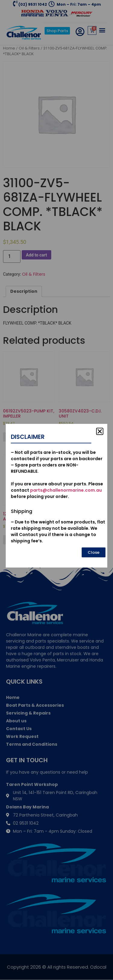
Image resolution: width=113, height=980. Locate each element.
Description (24, 291)
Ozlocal (98, 967)
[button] (102, 30)
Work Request (22, 736)
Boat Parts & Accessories (35, 705)
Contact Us (19, 729)
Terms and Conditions (32, 744)
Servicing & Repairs (28, 713)
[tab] (24, 291)
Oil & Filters (29, 48)
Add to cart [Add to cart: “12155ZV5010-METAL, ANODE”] (20, 540)
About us (16, 721)
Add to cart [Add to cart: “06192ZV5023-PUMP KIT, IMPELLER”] (20, 437)
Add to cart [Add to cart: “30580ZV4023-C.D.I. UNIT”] (76, 437)
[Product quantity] (12, 256)
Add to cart (36, 255)
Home (9, 48)
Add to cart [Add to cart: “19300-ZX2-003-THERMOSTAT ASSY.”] (76, 540)
